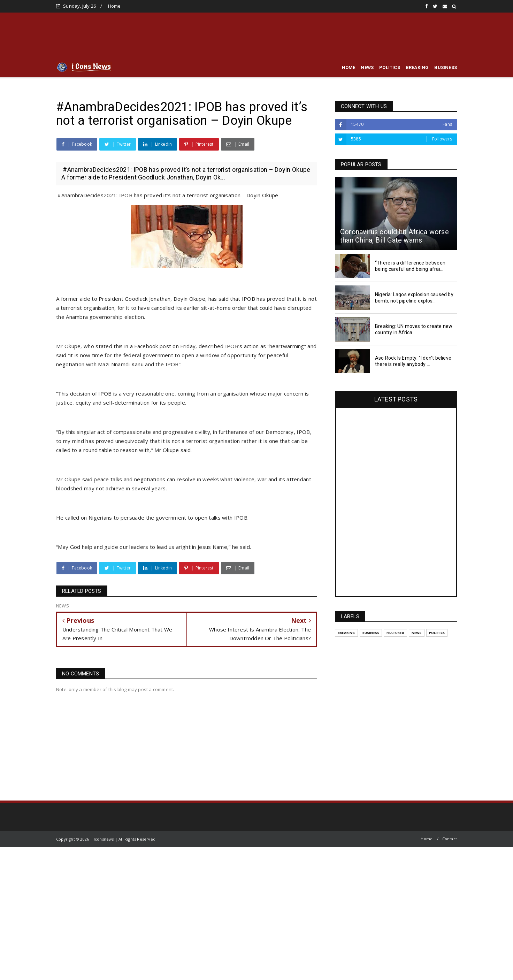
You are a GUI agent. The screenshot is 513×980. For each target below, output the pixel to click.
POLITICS (390, 67)
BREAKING (417, 67)
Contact (450, 839)
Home (114, 6)
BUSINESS (446, 67)
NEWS (367, 67)
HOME (349, 67)
